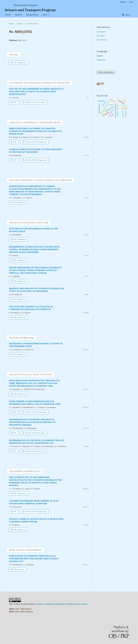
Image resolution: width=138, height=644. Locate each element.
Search (128, 15)
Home (11, 24)
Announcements (32, 15)
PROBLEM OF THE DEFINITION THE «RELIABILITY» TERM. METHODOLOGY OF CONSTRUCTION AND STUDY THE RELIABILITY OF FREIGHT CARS (35, 383)
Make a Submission (106, 72)
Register (123, 2)
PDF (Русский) (18, 569)
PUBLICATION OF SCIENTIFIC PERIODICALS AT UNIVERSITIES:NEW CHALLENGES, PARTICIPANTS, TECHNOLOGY (34, 559)
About (45, 15)
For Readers (101, 32)
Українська (101, 60)
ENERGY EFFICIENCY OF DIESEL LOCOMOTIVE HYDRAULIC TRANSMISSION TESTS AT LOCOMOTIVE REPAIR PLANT (35, 131)
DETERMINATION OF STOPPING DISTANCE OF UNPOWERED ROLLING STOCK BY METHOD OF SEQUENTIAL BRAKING (32, 422)
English (100, 56)
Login (131, 2)
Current (8, 15)
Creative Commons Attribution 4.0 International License (62, 604)
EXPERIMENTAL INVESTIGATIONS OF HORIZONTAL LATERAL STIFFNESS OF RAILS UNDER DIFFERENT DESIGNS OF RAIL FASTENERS (34, 249)
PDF (15, 102)
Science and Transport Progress (30, 10)
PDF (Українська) (20, 63)
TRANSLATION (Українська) (36, 142)
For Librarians (102, 40)
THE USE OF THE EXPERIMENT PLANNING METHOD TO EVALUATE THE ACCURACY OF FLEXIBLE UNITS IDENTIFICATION (36, 92)
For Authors (101, 36)
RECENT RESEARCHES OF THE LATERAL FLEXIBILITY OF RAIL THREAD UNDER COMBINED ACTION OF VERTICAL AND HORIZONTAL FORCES (35, 270)
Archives (18, 15)
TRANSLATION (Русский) (35, 102)
